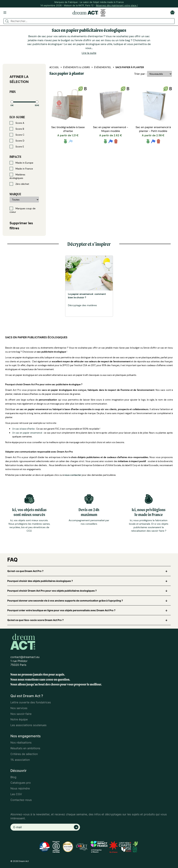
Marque (15, 194)
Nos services (19, 708)
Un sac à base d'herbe (23, 429)
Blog (13, 777)
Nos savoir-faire (21, 714)
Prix (13, 92)
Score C (17, 135)
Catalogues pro (21, 783)
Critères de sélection (24, 754)
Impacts (15, 157)
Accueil (54, 67)
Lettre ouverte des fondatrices (31, 702)
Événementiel (103, 67)
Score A (17, 123)
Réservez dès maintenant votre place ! (117, 5)
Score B (17, 129)
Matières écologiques (17, 176)
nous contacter (73, 475)
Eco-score (17, 117)
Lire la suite (89, 53)
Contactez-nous (21, 800)
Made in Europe (21, 163)
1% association (20, 760)
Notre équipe (19, 719)
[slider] (12, 102)
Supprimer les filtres (21, 226)
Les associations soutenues (28, 725)
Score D (17, 141)
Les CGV (16, 794)
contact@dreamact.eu (25, 657)
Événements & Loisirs (76, 67)
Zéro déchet (19, 184)
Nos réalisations (21, 742)
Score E (17, 147)
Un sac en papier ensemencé (27, 433)
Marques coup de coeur (23, 210)
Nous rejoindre (20, 788)
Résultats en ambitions (25, 748)
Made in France (21, 169)
